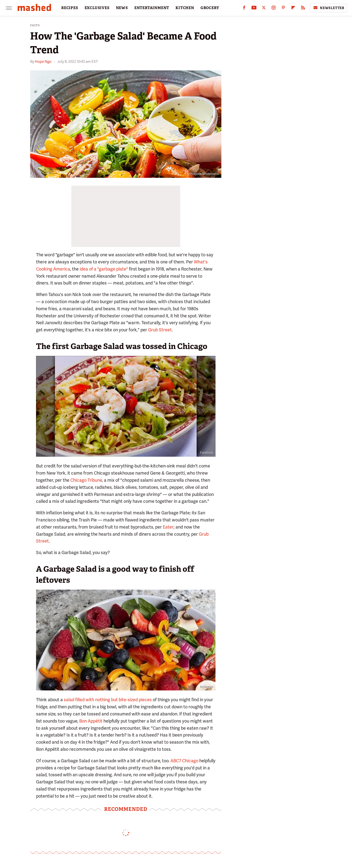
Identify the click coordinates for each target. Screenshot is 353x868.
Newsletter (328, 8)
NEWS (122, 8)
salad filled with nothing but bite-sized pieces (108, 700)
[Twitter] (264, 9)
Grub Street (160, 330)
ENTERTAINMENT (152, 8)
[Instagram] (274, 9)
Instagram (207, 687)
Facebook (207, 453)
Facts (35, 25)
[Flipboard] (293, 9)
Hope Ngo (43, 62)
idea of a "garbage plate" (104, 269)
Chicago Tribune (86, 480)
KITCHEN (185, 8)
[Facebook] (244, 9)
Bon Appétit (91, 721)
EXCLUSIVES (97, 8)
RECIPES (70, 8)
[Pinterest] (283, 9)
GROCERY (210, 8)
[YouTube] (254, 9)
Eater (168, 527)
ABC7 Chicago (184, 761)
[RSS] (303, 9)
